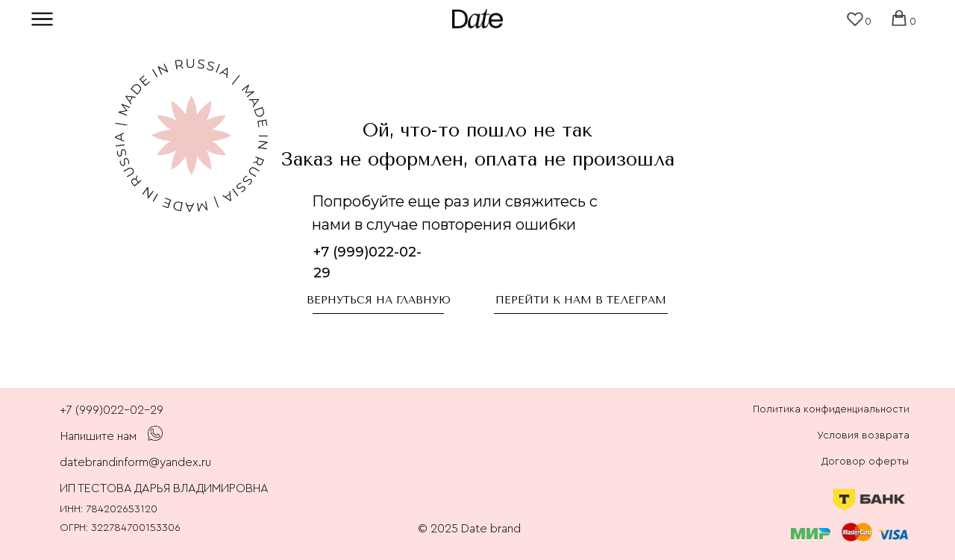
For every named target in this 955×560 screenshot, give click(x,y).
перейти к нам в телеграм (581, 300)
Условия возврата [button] (863, 435)
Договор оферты (865, 462)
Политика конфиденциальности (831, 409)
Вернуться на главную (379, 300)
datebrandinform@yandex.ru (135, 462)
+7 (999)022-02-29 (112, 410)
